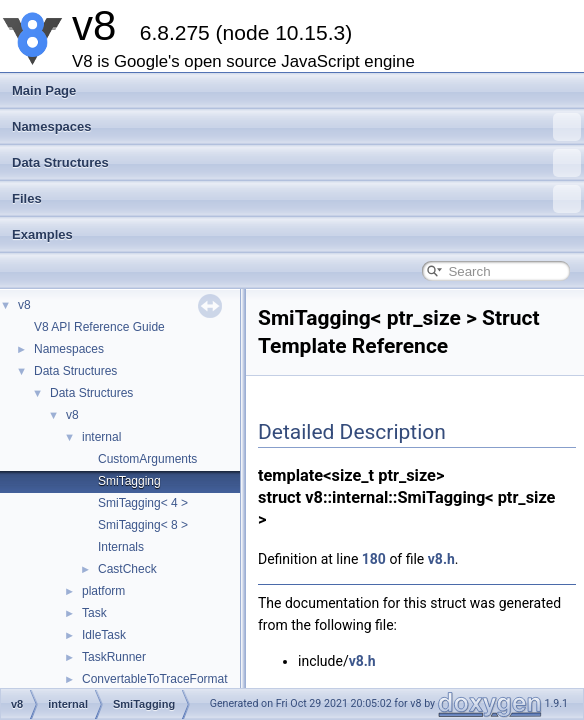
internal (101, 437)
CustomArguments (147, 459)
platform (103, 591)
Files (296, 199)
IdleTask (104, 635)
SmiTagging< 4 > (143, 503)
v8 (24, 305)
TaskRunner (114, 657)
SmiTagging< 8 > (143, 525)
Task (94, 613)
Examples (42, 234)
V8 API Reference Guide (99, 327)
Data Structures (296, 163)
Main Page (44, 90)
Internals (121, 547)
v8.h (441, 559)
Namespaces (296, 127)
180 (374, 559)
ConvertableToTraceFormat (155, 679)
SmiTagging (129, 481)
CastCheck (127, 569)
